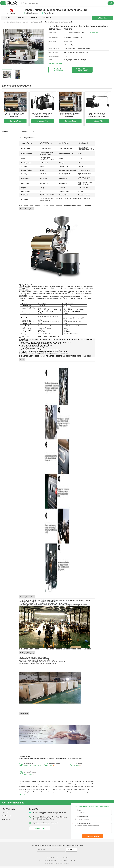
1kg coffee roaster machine (73, 199)
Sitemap (73, 861)
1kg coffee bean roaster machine (51, 199)
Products (21, 18)
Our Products (7, 816)
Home (8, 18)
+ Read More (23, 795)
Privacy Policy (63, 861)
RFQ (40, 861)
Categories (56, 858)
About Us (34, 18)
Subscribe (71, 850)
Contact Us (47, 18)
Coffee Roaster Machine (15, 22)
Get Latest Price (94, 33)
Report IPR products (50, 861)
